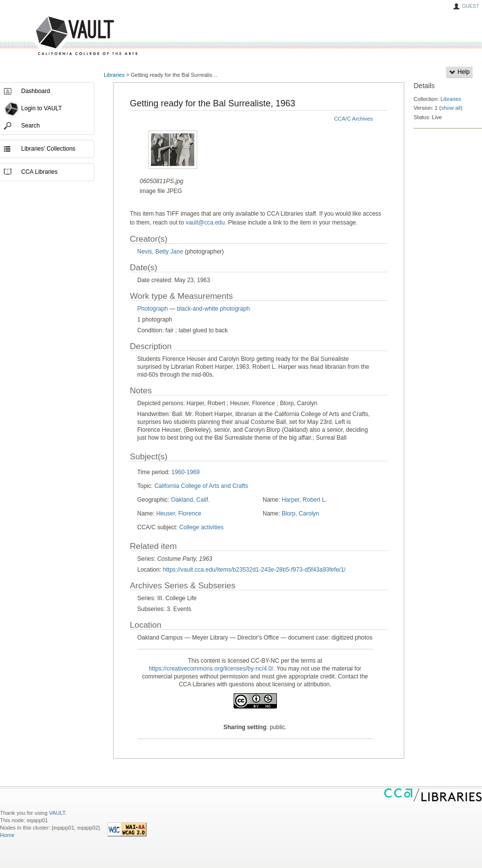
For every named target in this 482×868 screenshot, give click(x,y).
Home (7, 835)
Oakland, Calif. (191, 500)
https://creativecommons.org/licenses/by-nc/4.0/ (211, 669)
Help (459, 72)
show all (451, 108)
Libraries (114, 75)
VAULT (49, 36)
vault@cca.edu (205, 223)
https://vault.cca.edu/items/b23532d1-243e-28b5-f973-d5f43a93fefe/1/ (254, 570)
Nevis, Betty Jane (160, 252)
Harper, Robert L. (304, 500)
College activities (201, 527)
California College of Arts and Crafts (201, 486)
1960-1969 (186, 472)
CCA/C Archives (353, 119)
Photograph (152, 309)
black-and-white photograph (213, 309)
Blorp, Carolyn (301, 514)
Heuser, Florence (179, 514)
